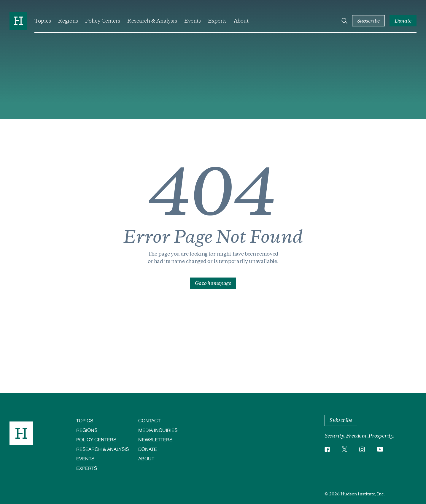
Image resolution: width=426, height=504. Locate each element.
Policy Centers (103, 21)
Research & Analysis (152, 21)
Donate (148, 449)
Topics (43, 21)
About (241, 21)
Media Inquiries (158, 430)
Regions (68, 21)
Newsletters (155, 439)
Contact (149, 420)
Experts (217, 21)
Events (193, 21)
